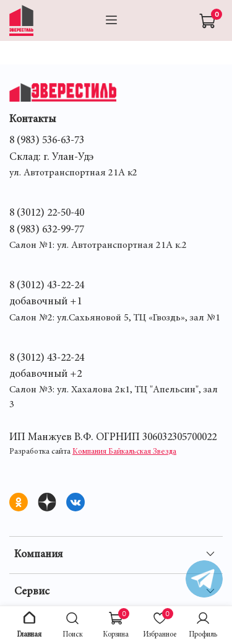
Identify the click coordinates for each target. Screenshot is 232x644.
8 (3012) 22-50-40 (47, 213)
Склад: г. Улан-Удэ (51, 157)
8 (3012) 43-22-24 (47, 286)
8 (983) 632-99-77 (47, 230)
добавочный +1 (45, 302)
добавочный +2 (45, 374)
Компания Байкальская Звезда (124, 452)
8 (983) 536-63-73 (47, 141)
